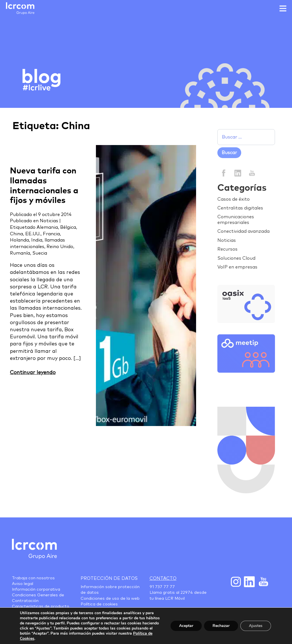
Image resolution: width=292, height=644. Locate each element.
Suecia (40, 253)
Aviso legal (23, 584)
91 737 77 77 (162, 587)
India (37, 240)
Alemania (47, 227)
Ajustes (256, 626)
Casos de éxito (234, 199)
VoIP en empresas (237, 267)
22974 (187, 593)
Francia (51, 234)
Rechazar (221, 626)
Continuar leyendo (33, 373)
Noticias (49, 221)
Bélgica (68, 227)
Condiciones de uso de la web (110, 599)
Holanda (19, 240)
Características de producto (41, 607)
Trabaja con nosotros (33, 578)
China (16, 234)
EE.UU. (33, 234)
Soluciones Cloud (236, 258)
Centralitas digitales (240, 208)
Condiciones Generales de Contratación (38, 598)
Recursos (227, 249)
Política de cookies (99, 604)
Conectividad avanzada (243, 231)
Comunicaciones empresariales (236, 220)
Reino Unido (60, 247)
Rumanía (20, 253)
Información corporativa (36, 590)
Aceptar (186, 626)
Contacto (163, 578)
